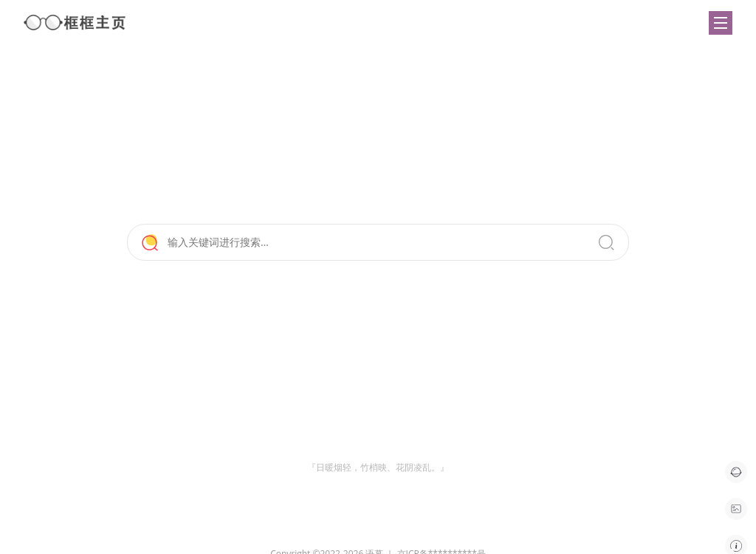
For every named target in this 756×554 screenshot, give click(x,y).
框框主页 (75, 23)
